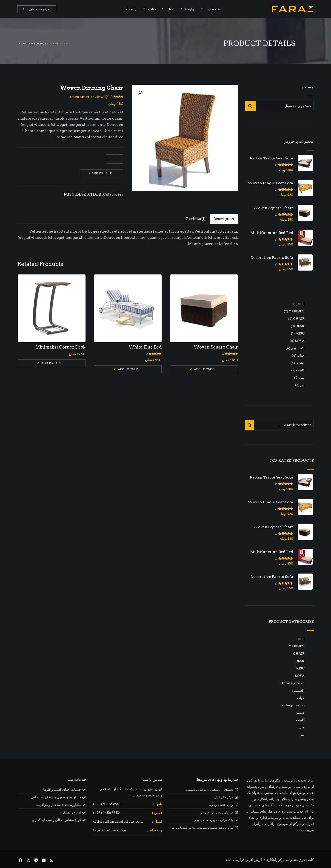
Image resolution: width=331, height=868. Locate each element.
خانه (66, 43)
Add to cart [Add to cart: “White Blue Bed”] (128, 369)
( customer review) (89, 97)
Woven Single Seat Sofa (270, 183)
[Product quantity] (115, 159)
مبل (302, 727)
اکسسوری (298, 690)
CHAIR (55, 43)
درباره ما (190, 9)
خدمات (171, 9)
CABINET (297, 646)
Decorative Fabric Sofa (272, 258)
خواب (301, 698)
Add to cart (102, 173)
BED (301, 639)
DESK (81, 194)
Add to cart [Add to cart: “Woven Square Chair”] (204, 369)
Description (224, 219)
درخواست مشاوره (36, 9)
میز (302, 735)
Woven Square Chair (216, 347)
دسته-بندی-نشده (293, 705)
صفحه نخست (214, 9)
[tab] (224, 219)
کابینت (300, 720)
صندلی (300, 712)
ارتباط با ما (131, 9)
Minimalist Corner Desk (60, 347)
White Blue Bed (145, 347)
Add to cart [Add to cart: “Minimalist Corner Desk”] (51, 363)
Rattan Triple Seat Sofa (271, 158)
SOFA (300, 676)
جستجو (308, 87)
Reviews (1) (196, 219)
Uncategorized (292, 683)
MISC (69, 194)
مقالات (152, 9)
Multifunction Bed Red (272, 233)
